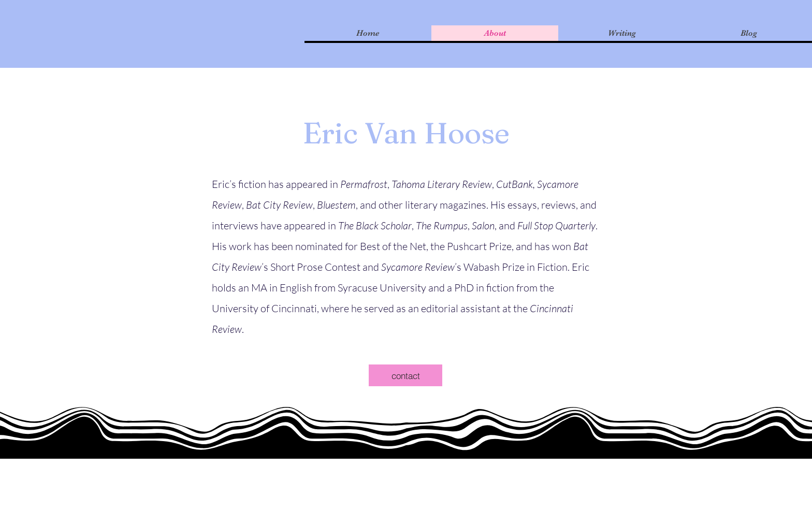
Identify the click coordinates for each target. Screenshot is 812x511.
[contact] (405, 375)
